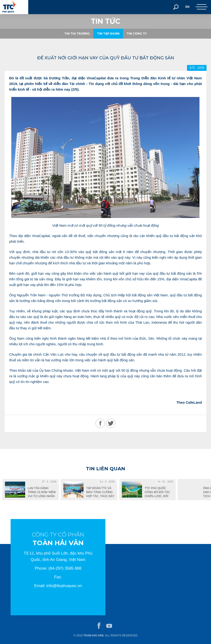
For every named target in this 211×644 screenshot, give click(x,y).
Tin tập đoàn (108, 34)
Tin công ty (137, 34)
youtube (109, 626)
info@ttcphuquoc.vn (64, 586)
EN (187, 7)
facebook (99, 626)
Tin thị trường (77, 34)
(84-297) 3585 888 (65, 568)
